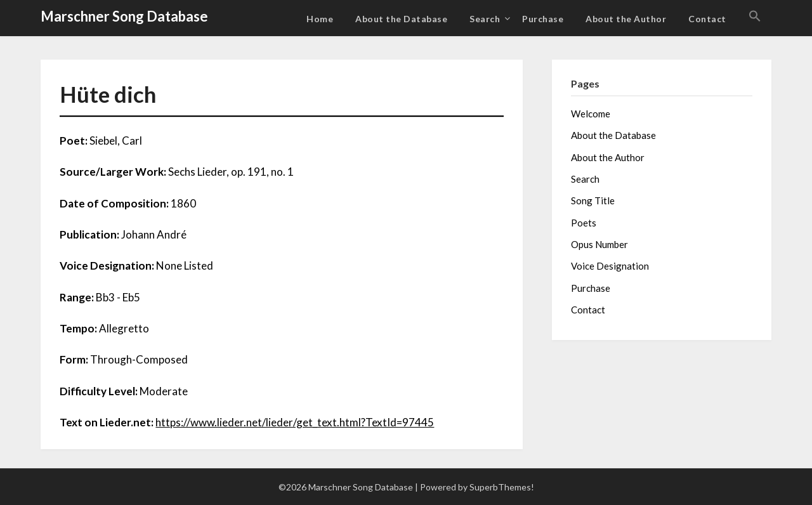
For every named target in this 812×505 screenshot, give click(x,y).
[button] (755, 16)
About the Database (401, 19)
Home (320, 19)
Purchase (543, 19)
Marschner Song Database (124, 16)
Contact (707, 19)
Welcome (591, 114)
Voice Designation (610, 266)
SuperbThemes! (502, 487)
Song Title (593, 200)
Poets (584, 223)
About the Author (626, 19)
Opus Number (599, 244)
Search (485, 19)
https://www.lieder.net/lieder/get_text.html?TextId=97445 (295, 422)
